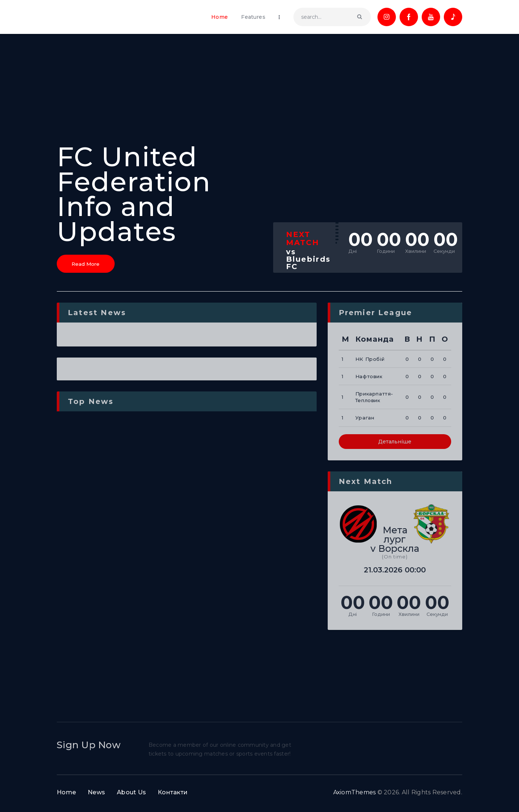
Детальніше (395, 445)
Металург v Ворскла (395, 542)
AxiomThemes (355, 796)
